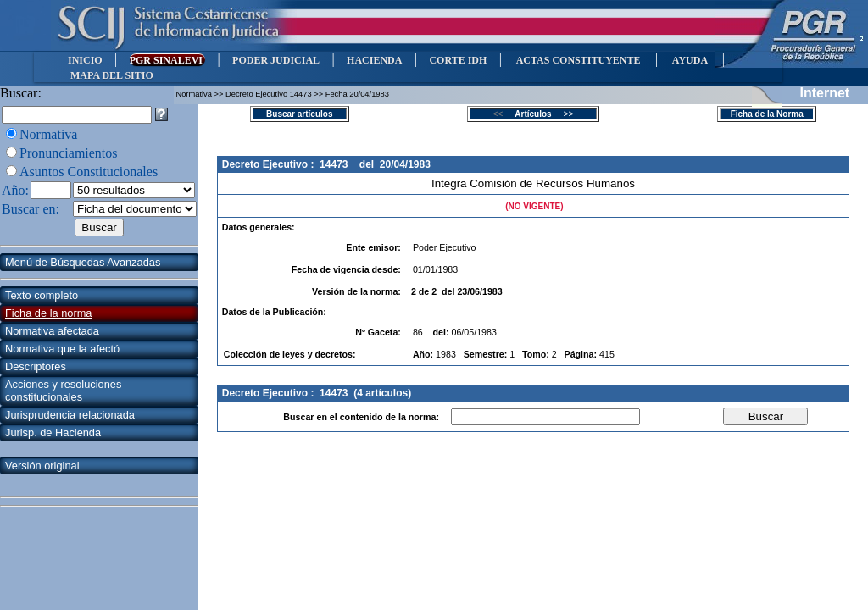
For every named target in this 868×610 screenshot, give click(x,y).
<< (503, 114)
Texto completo (42, 295)
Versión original (42, 466)
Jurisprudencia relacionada (70, 415)
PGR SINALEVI (167, 60)
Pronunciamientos (69, 153)
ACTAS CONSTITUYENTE (578, 60)
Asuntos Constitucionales (89, 172)
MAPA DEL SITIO (112, 75)
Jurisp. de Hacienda (53, 433)
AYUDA (690, 60)
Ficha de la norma (48, 313)
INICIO (85, 60)
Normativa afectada (52, 331)
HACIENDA (374, 60)
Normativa (48, 134)
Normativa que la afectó (62, 349)
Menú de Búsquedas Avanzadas (83, 262)
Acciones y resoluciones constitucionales (63, 391)
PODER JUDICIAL (276, 60)
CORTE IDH (458, 60)
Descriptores (36, 366)
